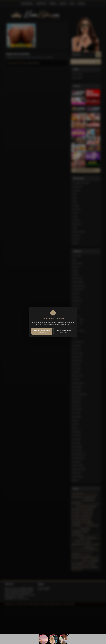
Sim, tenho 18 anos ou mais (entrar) (42, 331)
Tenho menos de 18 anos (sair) (64, 331)
